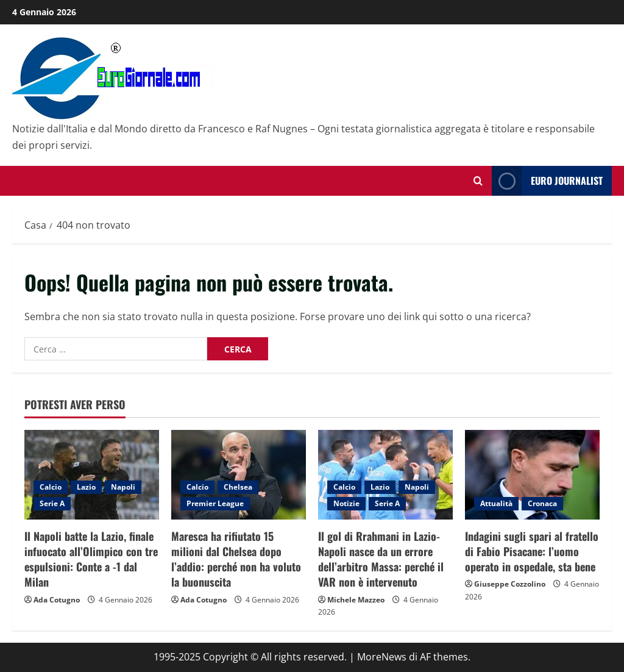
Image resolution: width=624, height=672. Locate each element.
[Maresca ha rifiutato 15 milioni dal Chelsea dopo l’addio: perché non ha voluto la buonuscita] (239, 475)
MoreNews (382, 657)
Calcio (51, 487)
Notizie (346, 503)
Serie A (52, 503)
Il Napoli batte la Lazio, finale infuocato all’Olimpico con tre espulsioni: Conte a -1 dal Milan (91, 559)
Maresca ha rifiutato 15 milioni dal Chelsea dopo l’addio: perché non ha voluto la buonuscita (236, 559)
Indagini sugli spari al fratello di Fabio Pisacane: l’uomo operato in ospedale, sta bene (532, 551)
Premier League (215, 503)
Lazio (86, 487)
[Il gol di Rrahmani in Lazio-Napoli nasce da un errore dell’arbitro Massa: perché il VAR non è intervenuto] (385, 475)
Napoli (123, 487)
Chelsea (238, 487)
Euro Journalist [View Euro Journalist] (547, 181)
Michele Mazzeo (356, 600)
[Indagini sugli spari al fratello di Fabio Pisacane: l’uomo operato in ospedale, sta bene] (532, 475)
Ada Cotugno (57, 600)
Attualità (496, 503)
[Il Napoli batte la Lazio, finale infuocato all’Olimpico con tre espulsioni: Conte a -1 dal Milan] (92, 475)
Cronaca (542, 503)
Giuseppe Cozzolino (510, 584)
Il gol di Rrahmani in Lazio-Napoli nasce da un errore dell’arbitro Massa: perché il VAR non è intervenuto (381, 559)
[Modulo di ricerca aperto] (478, 181)
